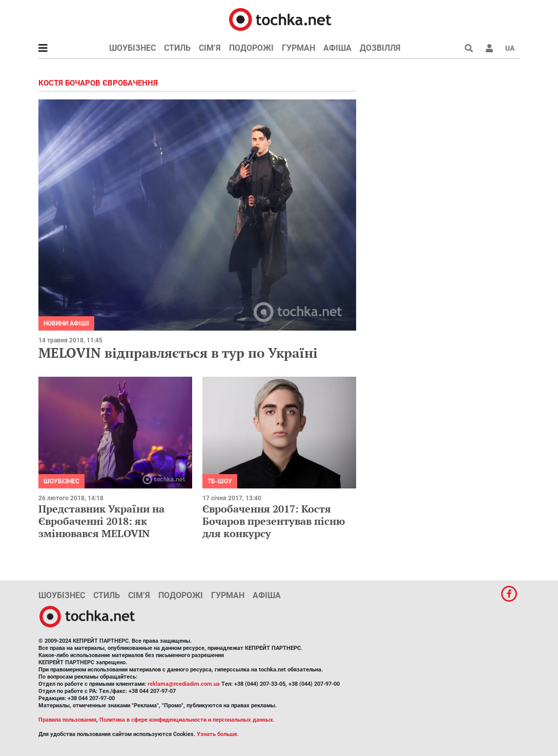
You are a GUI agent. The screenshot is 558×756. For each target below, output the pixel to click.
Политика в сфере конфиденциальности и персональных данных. (187, 720)
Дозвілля (380, 48)
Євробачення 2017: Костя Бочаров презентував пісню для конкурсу (274, 521)
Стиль (177, 48)
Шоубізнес (132, 48)
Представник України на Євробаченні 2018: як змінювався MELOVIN (101, 521)
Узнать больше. (218, 734)
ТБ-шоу (220, 481)
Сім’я (210, 48)
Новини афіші (66, 323)
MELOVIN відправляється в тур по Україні (178, 353)
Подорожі (251, 48)
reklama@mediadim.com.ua (184, 684)
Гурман (298, 48)
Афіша (337, 48)
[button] (489, 48)
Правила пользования (67, 720)
